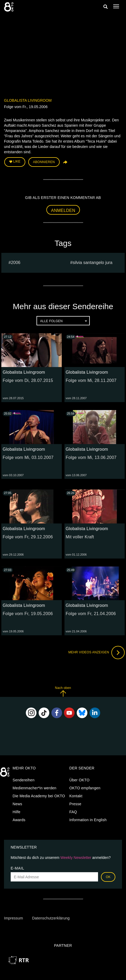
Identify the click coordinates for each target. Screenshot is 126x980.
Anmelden (63, 210)
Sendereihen (23, 780)
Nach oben (63, 691)
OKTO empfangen (85, 788)
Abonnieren (44, 162)
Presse (75, 804)
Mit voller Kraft (80, 537)
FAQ (73, 812)
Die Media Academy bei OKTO (39, 796)
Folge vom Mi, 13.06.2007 (91, 457)
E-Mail (17, 868)
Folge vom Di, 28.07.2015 (28, 380)
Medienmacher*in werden (34, 788)
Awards (19, 820)
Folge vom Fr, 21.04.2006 (91, 614)
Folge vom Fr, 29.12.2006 (28, 537)
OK (108, 877)
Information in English (88, 820)
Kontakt (76, 796)
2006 (16, 263)
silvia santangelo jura (92, 263)
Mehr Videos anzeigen (96, 653)
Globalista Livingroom (28, 100)
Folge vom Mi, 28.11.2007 (91, 380)
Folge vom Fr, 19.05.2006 (28, 614)
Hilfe (16, 812)
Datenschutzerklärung (51, 918)
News (17, 804)
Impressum (13, 918)
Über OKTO (79, 780)
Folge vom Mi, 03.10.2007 (28, 457)
